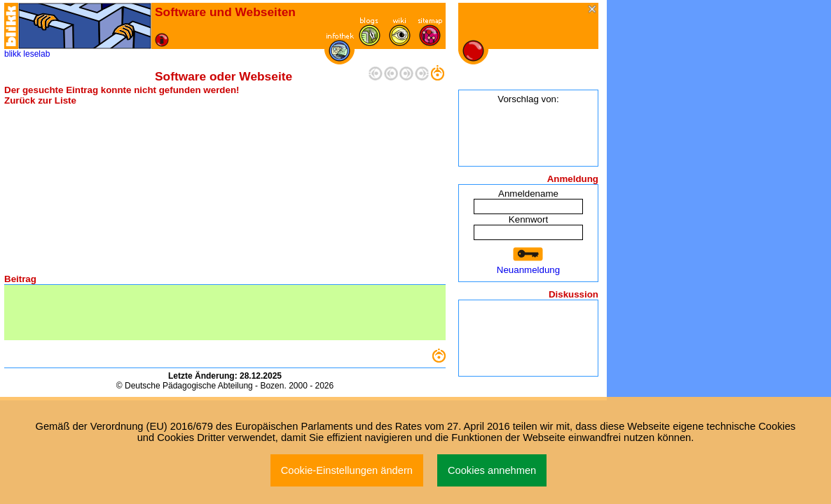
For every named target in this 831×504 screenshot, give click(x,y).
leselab (36, 54)
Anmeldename (528, 194)
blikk (13, 54)
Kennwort (528, 219)
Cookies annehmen (492, 470)
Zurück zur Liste (40, 100)
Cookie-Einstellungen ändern (347, 470)
